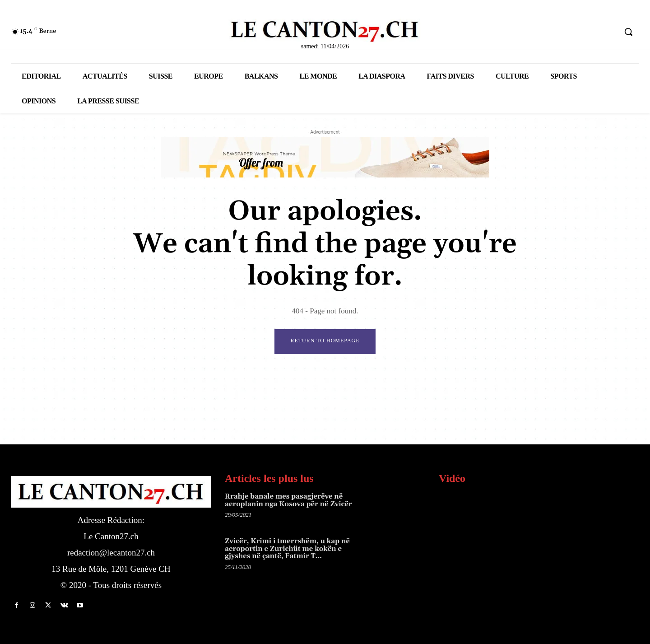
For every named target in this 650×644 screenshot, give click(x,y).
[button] (628, 32)
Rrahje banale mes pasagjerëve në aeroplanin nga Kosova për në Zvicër (288, 500)
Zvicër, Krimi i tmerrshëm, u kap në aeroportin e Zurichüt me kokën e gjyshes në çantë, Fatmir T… (287, 549)
